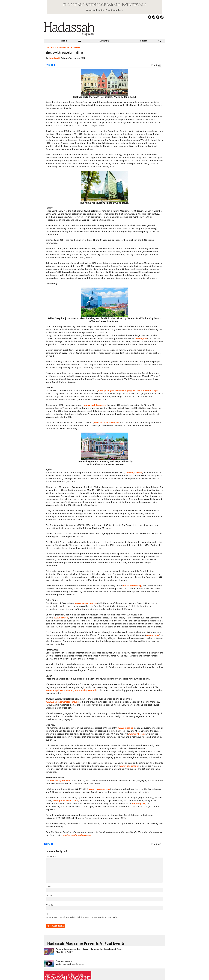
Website (49, 905)
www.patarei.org (132, 586)
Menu (64, 41)
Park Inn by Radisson (60, 780)
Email (156, 65)
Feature (76, 47)
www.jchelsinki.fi (129, 766)
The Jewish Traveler (57, 47)
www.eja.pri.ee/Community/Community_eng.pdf (71, 690)
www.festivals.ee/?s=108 (106, 422)
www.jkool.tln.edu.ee (94, 405)
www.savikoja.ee (137, 734)
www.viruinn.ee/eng (100, 789)
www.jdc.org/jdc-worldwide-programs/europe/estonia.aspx (128, 390)
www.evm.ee (153, 635)
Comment (51, 856)
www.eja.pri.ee (134, 472)
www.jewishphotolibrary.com (76, 835)
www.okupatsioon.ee (86, 603)
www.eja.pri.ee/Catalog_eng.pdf (63, 702)
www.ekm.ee (61, 618)
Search (144, 41)
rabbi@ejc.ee (139, 803)
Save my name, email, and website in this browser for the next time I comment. (81, 917)
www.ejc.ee (141, 338)
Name (49, 886)
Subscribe (104, 41)
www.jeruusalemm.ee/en (66, 800)
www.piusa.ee (126, 728)
